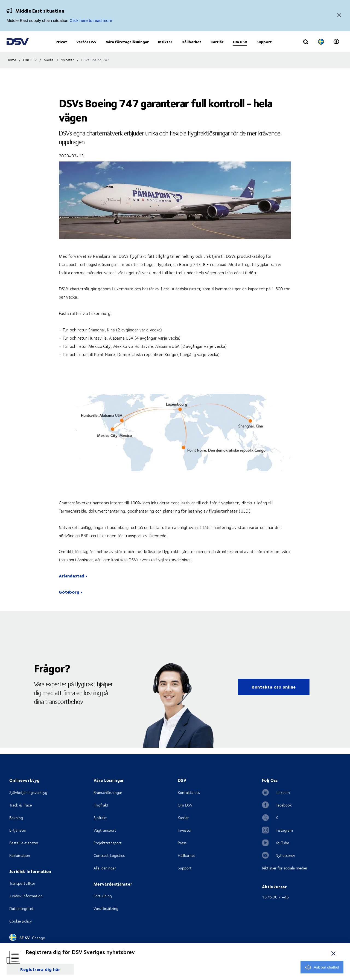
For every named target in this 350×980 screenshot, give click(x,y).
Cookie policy (21, 921)
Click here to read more (91, 20)
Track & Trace (21, 805)
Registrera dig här (40, 969)
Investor (185, 830)
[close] (333, 953)
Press (182, 843)
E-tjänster (18, 830)
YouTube (282, 843)
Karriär (183, 818)
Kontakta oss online (274, 693)
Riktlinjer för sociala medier (285, 868)
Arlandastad (72, 582)
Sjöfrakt (100, 818)
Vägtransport (105, 830)
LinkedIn (283, 792)
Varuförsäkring (106, 908)
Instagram (284, 830)
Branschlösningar (108, 792)
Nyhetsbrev (285, 855)
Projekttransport (108, 843)
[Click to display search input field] (306, 46)
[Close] (339, 16)
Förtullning (103, 896)
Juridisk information (26, 896)
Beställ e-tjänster (24, 843)
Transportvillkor (22, 883)
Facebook (284, 805)
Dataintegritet (21, 908)
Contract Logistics (109, 855)
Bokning (16, 818)
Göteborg (69, 598)
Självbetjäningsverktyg (28, 792)
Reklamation (20, 855)
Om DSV (185, 805)
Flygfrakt (101, 805)
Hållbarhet (186, 855)
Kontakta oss (189, 792)
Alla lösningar (105, 868)
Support (185, 868)
